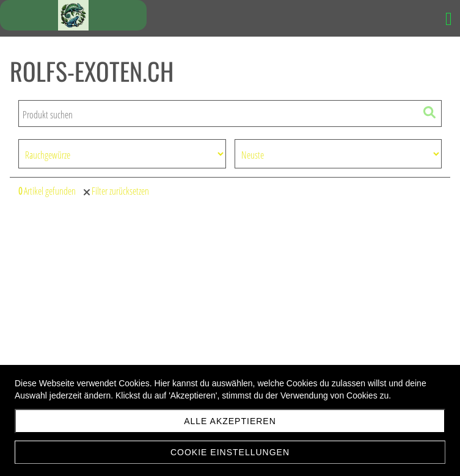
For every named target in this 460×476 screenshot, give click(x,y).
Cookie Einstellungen (230, 452)
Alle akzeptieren (230, 421)
